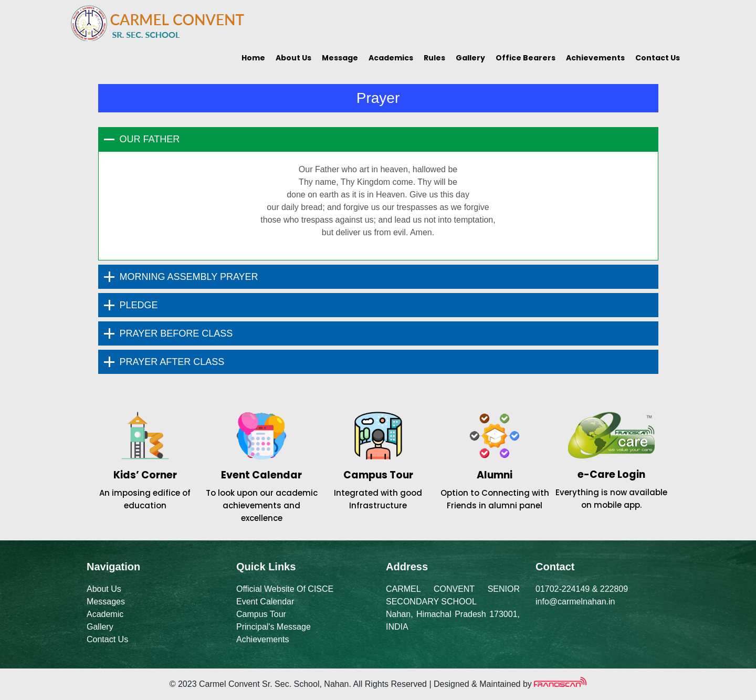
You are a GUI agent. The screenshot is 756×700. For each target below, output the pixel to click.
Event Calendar (265, 602)
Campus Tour (261, 614)
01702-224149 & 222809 (582, 589)
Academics (391, 58)
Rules (434, 58)
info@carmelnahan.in (575, 602)
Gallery (470, 58)
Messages (106, 602)
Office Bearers (526, 58)
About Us (293, 58)
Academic (105, 614)
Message (340, 58)
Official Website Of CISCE (285, 589)
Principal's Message (274, 627)
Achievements (595, 58)
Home (253, 58)
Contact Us (658, 58)
